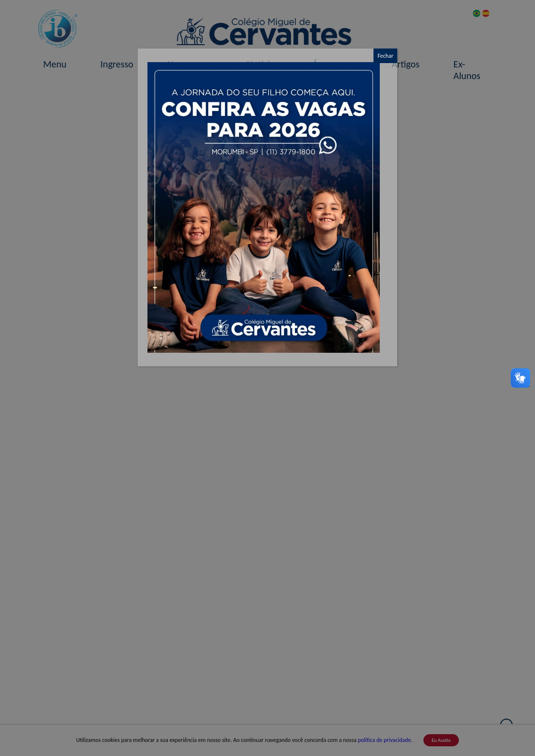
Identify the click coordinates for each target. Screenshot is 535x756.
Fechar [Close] (385, 56)
